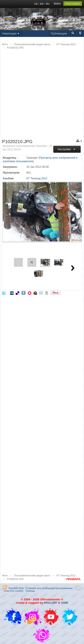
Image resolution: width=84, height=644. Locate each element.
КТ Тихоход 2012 (37, 178)
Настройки (67, 149)
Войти (57, 4)
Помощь (30, 591)
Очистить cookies (13, 591)
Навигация (11, 33)
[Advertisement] (42, 97)
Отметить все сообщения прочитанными (49, 588)
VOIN (65, 603)
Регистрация (73, 4)
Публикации (59, 33)
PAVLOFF (51, 603)
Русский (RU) (16, 588)
